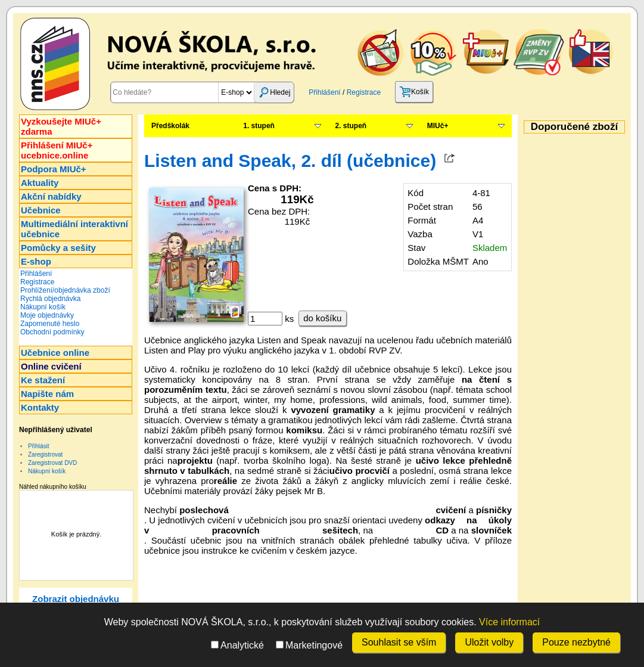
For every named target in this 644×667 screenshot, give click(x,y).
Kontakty (40, 407)
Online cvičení (51, 366)
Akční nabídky (51, 196)
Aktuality (40, 183)
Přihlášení (324, 92)
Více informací (509, 622)
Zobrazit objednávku (76, 599)
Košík (414, 92)
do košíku (322, 318)
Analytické (237, 645)
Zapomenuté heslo (50, 324)
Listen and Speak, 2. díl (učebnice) (290, 161)
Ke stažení (43, 380)
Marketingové (309, 645)
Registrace (364, 92)
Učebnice (41, 210)
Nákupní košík (43, 307)
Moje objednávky (47, 315)
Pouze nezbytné (576, 642)
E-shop (36, 261)
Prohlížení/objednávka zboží (65, 290)
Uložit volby (489, 642)
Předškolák (170, 126)
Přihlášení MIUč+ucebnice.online (57, 150)
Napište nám (47, 394)
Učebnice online (55, 353)
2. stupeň (351, 126)
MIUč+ (438, 126)
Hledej (274, 92)
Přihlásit (39, 446)
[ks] (265, 319)
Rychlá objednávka (50, 299)
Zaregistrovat (45, 455)
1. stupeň (259, 126)
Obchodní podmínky (52, 332)
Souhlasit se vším (399, 642)
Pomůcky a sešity (58, 248)
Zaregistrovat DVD (52, 463)
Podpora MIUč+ (54, 169)
